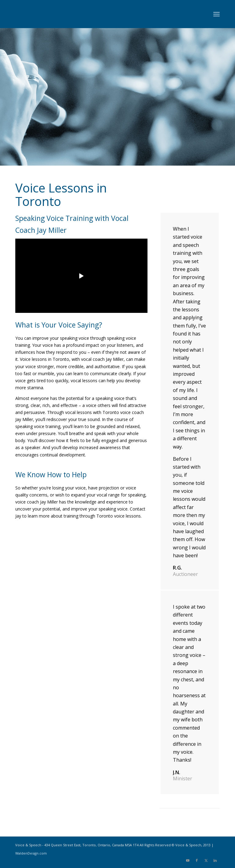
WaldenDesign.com (31, 853)
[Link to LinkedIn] (215, 860)
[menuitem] (216, 14)
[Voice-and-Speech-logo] (61, 14)
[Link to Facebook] (197, 860)
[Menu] (216, 14)
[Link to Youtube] (188, 860)
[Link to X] (206, 860)
